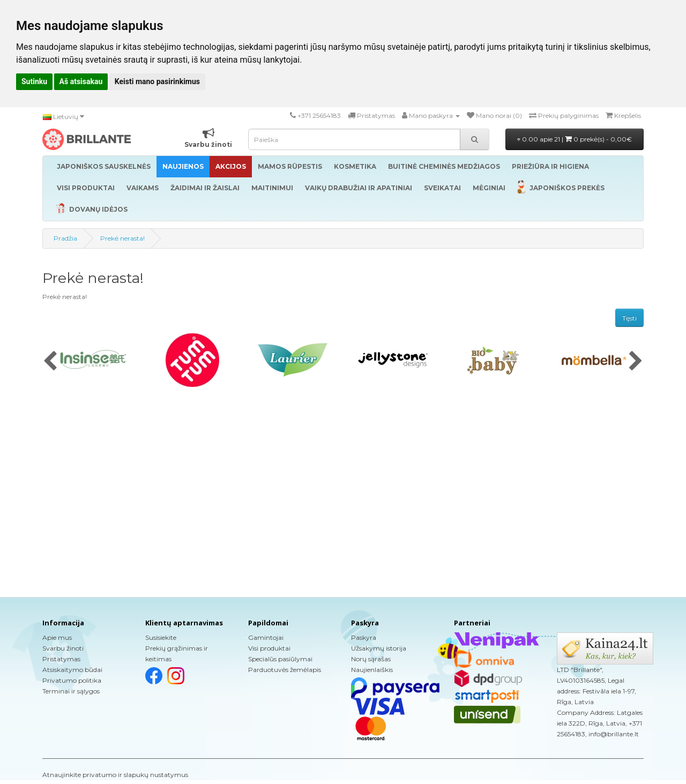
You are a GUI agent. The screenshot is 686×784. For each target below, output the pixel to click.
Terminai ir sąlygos (71, 691)
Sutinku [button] (34, 81)
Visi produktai (269, 648)
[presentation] (50, 362)
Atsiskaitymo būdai (72, 670)
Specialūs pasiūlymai (280, 659)
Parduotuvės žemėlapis (285, 670)
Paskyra (364, 637)
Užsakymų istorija (379, 648)
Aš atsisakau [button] (81, 81)
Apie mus (57, 637)
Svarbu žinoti (63, 648)
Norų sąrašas (371, 659)
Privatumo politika (72, 680)
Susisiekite (161, 637)
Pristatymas (61, 659)
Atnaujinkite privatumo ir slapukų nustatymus (115, 775)
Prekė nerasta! (122, 238)
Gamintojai (266, 637)
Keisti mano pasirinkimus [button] (157, 81)
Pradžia (65, 238)
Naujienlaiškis (372, 670)
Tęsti (629, 318)
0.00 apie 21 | (575, 139)
